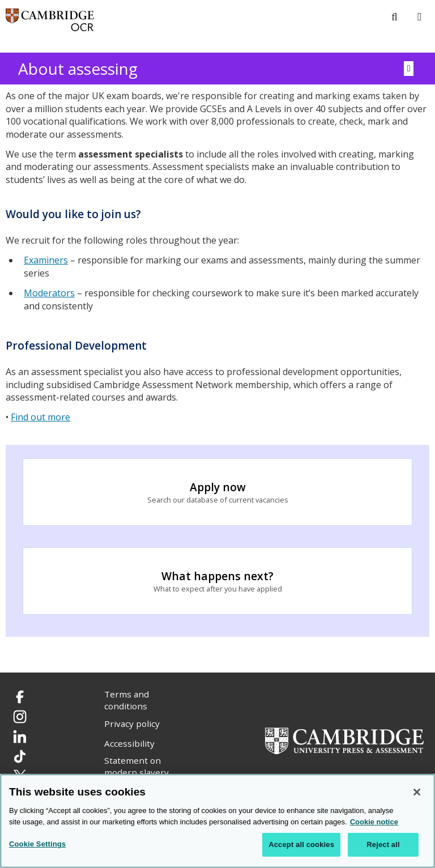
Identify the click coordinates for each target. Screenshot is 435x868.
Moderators (49, 293)
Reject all (383, 846)
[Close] (417, 793)
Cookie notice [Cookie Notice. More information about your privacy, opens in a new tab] (374, 822)
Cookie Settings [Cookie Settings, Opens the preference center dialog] (37, 845)
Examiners (46, 260)
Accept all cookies (301, 846)
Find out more (40, 417)
